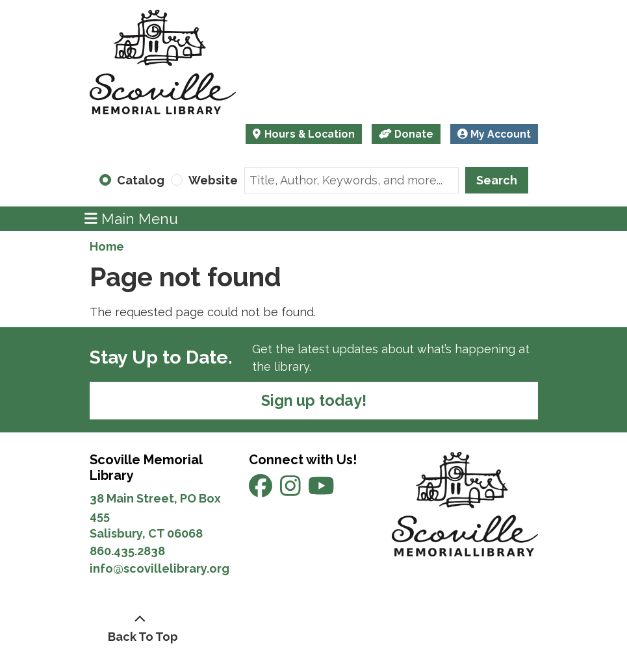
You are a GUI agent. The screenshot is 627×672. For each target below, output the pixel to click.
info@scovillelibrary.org (160, 568)
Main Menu (131, 218)
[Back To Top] (140, 628)
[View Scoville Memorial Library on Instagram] (292, 491)
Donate (406, 134)
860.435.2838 (127, 551)
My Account (494, 134)
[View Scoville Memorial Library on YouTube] (321, 491)
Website (213, 180)
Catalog (141, 180)
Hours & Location (308, 134)
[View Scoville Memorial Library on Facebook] (262, 491)
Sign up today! (314, 400)
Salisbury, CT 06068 (147, 533)
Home (107, 246)
